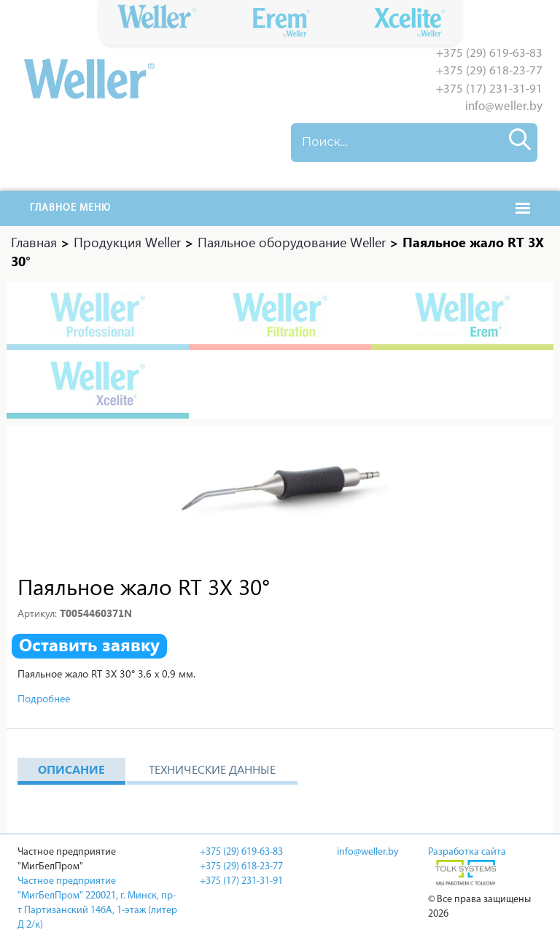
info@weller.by (504, 107)
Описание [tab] (71, 769)
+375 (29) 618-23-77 (489, 71)
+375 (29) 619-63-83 (489, 54)
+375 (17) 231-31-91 (489, 89)
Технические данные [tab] (212, 769)
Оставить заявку (89, 645)
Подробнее (44, 698)
